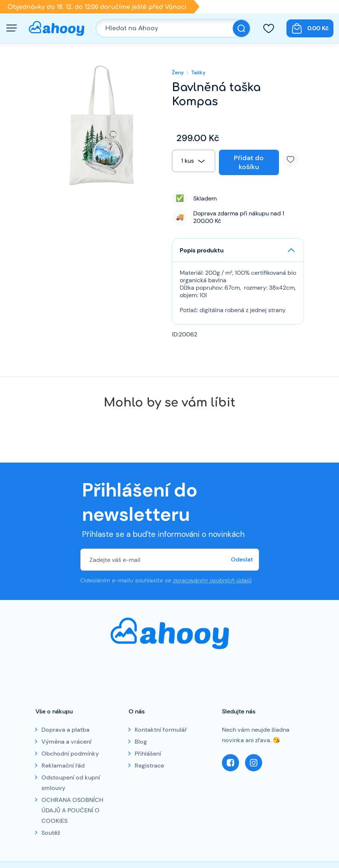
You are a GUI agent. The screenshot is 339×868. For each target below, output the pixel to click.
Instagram (254, 763)
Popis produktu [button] (202, 250)
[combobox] (194, 161)
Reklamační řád (63, 766)
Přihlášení (148, 754)
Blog (141, 742)
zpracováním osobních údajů (212, 580)
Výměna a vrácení (66, 742)
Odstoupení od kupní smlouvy (71, 783)
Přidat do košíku (249, 162)
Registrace (149, 766)
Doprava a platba (65, 730)
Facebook (230, 763)
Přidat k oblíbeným (293, 159)
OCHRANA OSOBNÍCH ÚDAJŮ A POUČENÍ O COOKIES (72, 810)
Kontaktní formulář (161, 730)
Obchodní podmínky (70, 754)
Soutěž (51, 833)
